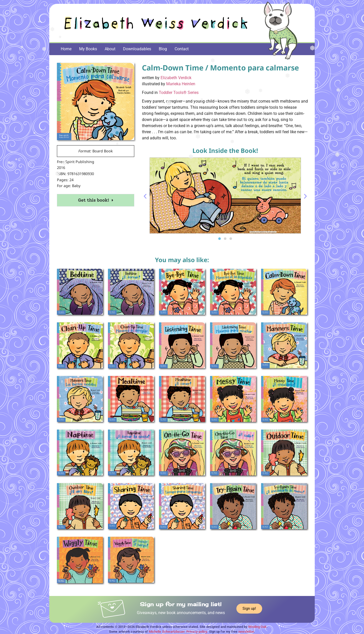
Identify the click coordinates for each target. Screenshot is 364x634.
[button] (145, 196)
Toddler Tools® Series (179, 93)
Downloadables (137, 49)
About (110, 49)
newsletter (246, 632)
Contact (182, 49)
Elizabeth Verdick (176, 78)
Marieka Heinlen (181, 84)
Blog (163, 49)
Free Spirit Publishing (76, 162)
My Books (88, 49)
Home (66, 49)
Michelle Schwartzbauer (167, 632)
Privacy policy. (197, 632)
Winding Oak (257, 627)
